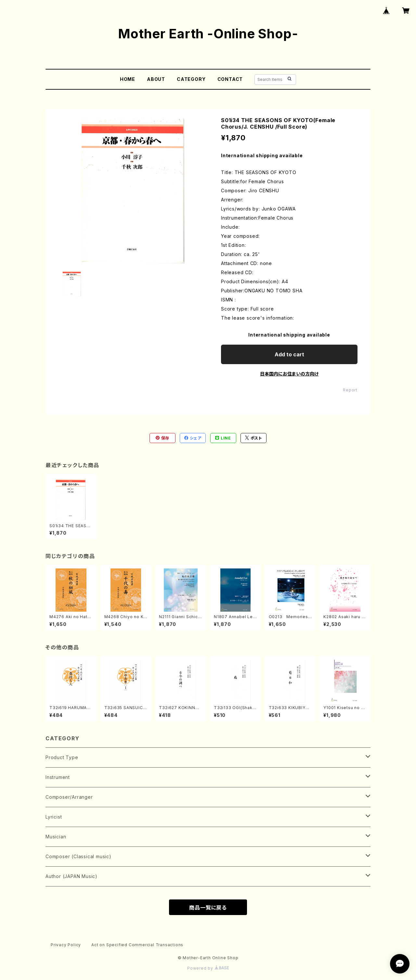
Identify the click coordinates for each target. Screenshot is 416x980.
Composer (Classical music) (78, 856)
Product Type (62, 757)
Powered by (208, 968)
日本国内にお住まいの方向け (289, 374)
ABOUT (156, 79)
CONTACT (230, 79)
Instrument (58, 777)
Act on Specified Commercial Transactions (137, 945)
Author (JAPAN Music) (71, 876)
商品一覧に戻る (208, 908)
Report (350, 390)
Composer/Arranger (69, 797)
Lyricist (54, 817)
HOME (128, 79)
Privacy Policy (66, 945)
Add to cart (289, 354)
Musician (56, 837)
